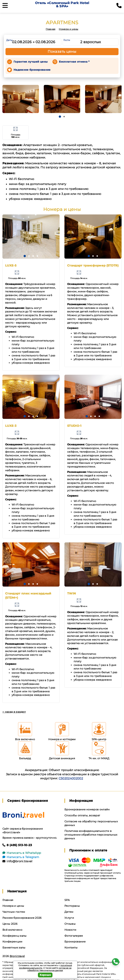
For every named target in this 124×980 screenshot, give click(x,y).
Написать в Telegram (21, 857)
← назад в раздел (14, 712)
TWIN (72, 593)
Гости (67, 40)
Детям (69, 912)
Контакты (71, 948)
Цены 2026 (10, 924)
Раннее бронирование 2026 (22, 918)
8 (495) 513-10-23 (17, 845)
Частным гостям (14, 912)
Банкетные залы (14, 948)
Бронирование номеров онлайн (87, 809)
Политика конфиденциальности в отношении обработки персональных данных (91, 835)
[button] (60, 117)
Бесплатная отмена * (74, 62)
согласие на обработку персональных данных (49, 969)
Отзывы (70, 924)
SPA (67, 900)
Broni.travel (17, 956)
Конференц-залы (14, 936)
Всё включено (12, 930)
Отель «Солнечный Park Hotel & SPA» (62, 5)
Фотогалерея (74, 936)
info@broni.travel (17, 861)
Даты (9, 40)
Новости (70, 930)
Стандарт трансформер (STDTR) (93, 266)
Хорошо (45, 975)
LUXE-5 (11, 266)
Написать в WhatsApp (22, 853)
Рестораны (72, 906)
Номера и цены (68, 29)
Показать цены (62, 52)
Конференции (12, 942)
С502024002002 (71, 778)
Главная (50, 29)
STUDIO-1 (74, 426)
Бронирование (75, 942)
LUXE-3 (11, 426)
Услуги (69, 918)
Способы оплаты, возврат (82, 815)
